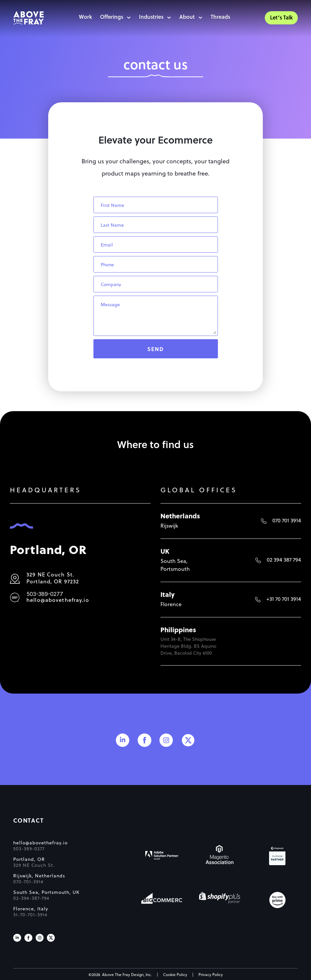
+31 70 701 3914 (284, 600)
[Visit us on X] (51, 938)
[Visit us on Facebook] (28, 938)
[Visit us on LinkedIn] (17, 938)
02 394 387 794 (284, 560)
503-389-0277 (45, 594)
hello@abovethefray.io (58, 601)
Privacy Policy (211, 975)
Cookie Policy (175, 975)
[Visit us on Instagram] (40, 938)
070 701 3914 (287, 521)
